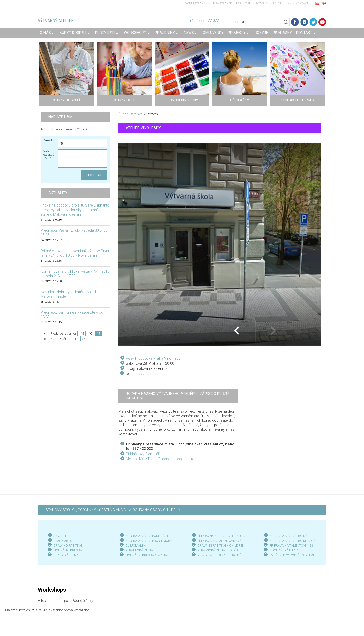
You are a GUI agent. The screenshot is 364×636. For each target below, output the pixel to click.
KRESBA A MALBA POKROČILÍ (147, 536)
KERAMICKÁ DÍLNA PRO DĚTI (218, 550)
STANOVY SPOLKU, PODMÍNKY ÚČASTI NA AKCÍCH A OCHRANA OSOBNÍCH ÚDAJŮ (113, 510)
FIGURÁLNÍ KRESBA (68, 550)
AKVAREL (60, 536)
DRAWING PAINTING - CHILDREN (221, 546)
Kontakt (302, 3)
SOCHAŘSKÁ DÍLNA (284, 550)
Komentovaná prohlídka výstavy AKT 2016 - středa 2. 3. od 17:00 (75, 274)
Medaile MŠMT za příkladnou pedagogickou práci (166, 459)
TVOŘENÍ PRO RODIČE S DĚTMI (292, 555)
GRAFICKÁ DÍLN (65, 555)
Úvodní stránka (195, 3)
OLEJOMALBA (136, 546)
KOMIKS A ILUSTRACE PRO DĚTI (221, 555)
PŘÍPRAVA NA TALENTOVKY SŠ (292, 546)
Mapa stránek (222, 3)
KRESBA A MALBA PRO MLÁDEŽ (293, 541)
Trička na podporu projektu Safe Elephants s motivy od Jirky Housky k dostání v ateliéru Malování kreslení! (75, 210)
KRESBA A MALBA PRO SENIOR (148, 541)
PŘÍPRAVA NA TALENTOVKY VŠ (220, 541)
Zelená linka (282, 3)
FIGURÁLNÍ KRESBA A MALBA (147, 555)
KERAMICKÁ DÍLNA (139, 550)
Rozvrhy (262, 3)
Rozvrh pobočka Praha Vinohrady (153, 358)
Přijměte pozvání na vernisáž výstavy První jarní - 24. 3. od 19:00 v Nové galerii (75, 253)
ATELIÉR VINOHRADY (143, 128)
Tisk (248, 3)
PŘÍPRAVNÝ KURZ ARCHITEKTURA (222, 536)
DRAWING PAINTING (68, 546)
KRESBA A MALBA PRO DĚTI (290, 536)
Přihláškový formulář (143, 454)
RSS (238, 3)
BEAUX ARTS (63, 541)
